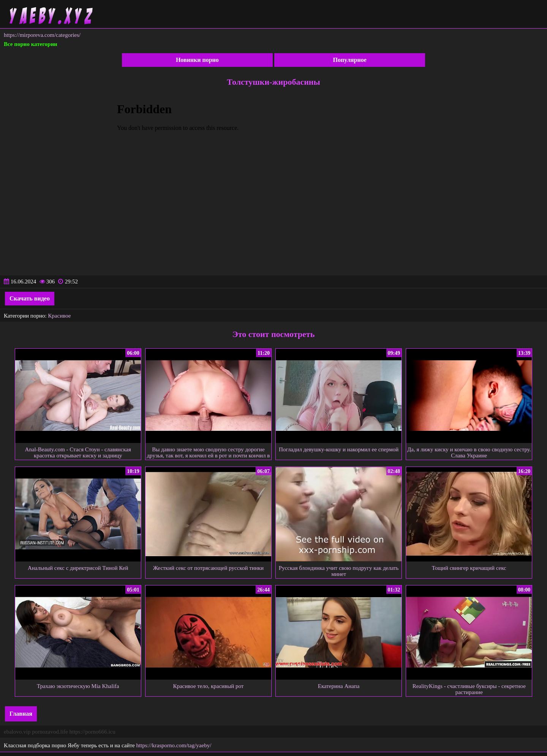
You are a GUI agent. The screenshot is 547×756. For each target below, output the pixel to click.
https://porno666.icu (92, 732)
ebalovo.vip (17, 732)
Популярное (350, 60)
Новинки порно (197, 60)
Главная (21, 714)
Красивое (59, 316)
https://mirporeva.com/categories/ (42, 35)
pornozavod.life (50, 732)
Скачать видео (30, 298)
